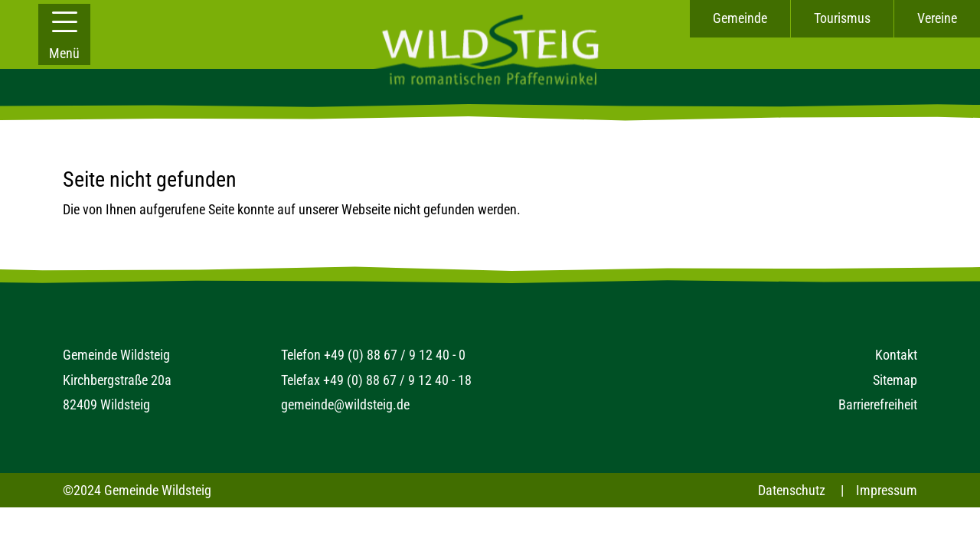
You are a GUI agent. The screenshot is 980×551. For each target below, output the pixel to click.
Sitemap (895, 380)
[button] (64, 34)
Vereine (937, 18)
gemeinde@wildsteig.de (345, 404)
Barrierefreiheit (878, 404)
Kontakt (896, 355)
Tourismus (842, 18)
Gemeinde (740, 18)
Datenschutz (792, 490)
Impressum (887, 490)
